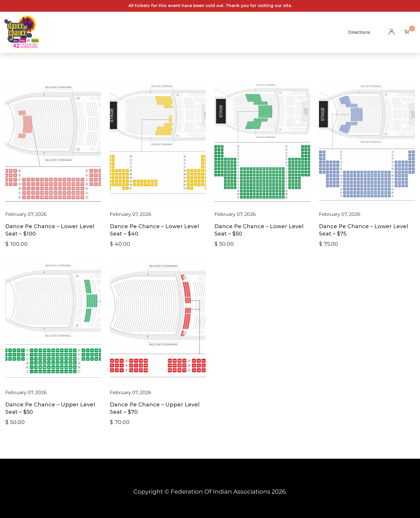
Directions (359, 32)
